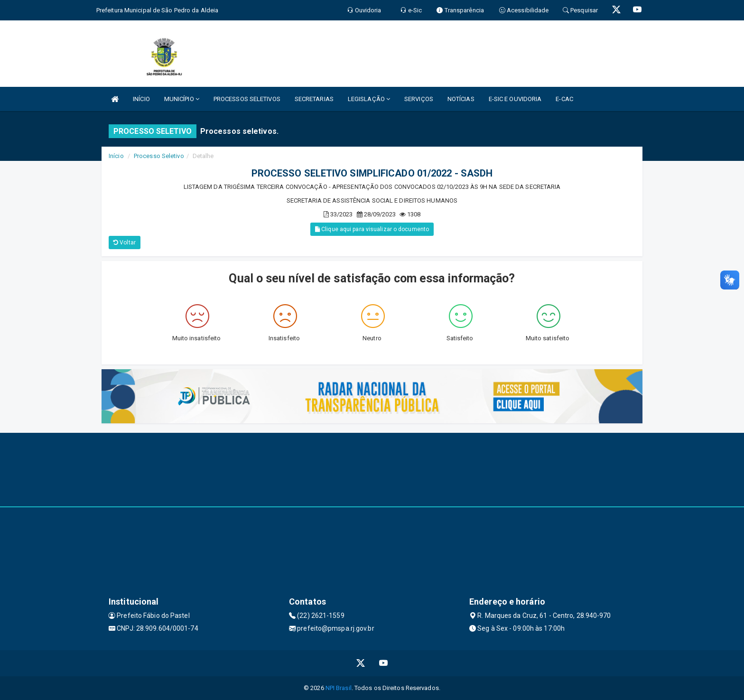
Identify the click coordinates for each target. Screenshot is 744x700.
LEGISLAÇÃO (369, 99)
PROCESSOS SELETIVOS (247, 99)
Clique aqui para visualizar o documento (372, 229)
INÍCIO (141, 99)
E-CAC (564, 99)
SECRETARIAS (314, 99)
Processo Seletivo (159, 156)
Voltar (125, 243)
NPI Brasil (339, 688)
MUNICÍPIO (182, 99)
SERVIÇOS (419, 99)
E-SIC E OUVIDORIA (515, 99)
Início (116, 156)
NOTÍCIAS (461, 99)
